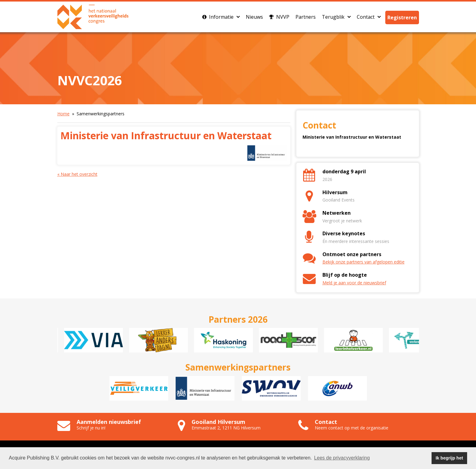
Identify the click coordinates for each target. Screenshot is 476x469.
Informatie (221, 17)
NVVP (279, 17)
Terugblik (336, 17)
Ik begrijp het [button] (449, 458)
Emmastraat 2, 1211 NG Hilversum (226, 428)
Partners (306, 17)
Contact (369, 17)
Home (63, 114)
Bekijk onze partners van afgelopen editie (364, 262)
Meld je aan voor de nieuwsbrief (354, 283)
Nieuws (254, 17)
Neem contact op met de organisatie (352, 428)
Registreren (402, 17)
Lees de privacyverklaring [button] (342, 458)
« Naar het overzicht (77, 174)
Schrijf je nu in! (91, 428)
